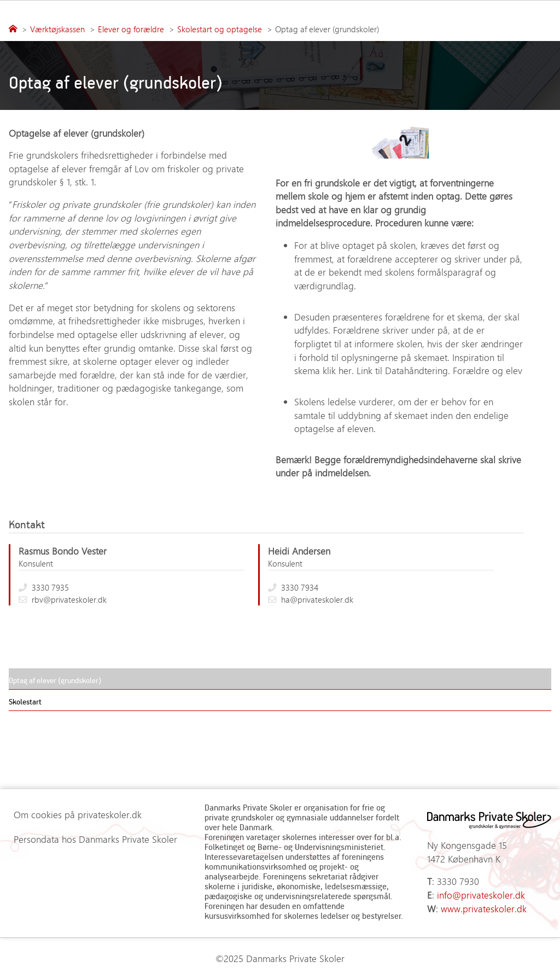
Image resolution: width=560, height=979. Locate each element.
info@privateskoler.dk (481, 895)
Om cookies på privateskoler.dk (78, 814)
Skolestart (25, 701)
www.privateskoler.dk (484, 908)
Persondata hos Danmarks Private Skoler (95, 839)
